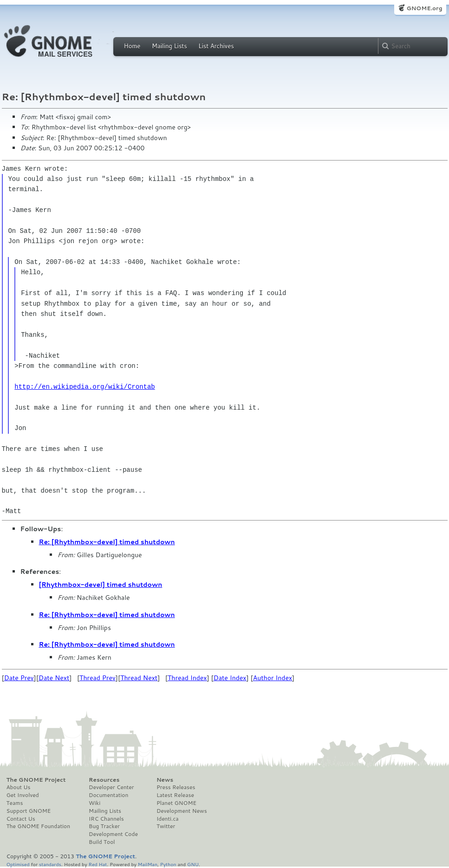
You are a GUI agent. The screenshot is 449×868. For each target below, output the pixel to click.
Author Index (273, 678)
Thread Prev (98, 678)
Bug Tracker (104, 826)
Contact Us (21, 819)
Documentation (108, 795)
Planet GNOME (176, 803)
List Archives (216, 46)
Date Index (230, 678)
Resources (104, 780)
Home (132, 46)
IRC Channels (106, 819)
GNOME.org (424, 8)
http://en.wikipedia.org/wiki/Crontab (85, 387)
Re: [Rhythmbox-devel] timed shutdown (107, 542)
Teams (15, 803)
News (165, 780)
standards (50, 864)
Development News (182, 811)
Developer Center (111, 787)
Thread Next (139, 678)
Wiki (94, 803)
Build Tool (102, 842)
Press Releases (176, 787)
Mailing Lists (169, 46)
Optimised (18, 864)
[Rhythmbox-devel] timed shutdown (101, 585)
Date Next (54, 678)
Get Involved (23, 795)
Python (168, 864)
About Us (19, 787)
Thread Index (187, 678)
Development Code (113, 834)
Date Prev (19, 678)
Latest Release (175, 795)
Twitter (166, 826)
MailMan (148, 864)
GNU (193, 864)
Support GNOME (29, 811)
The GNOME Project (36, 780)
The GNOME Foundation (39, 826)
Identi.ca (168, 819)
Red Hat (98, 864)
